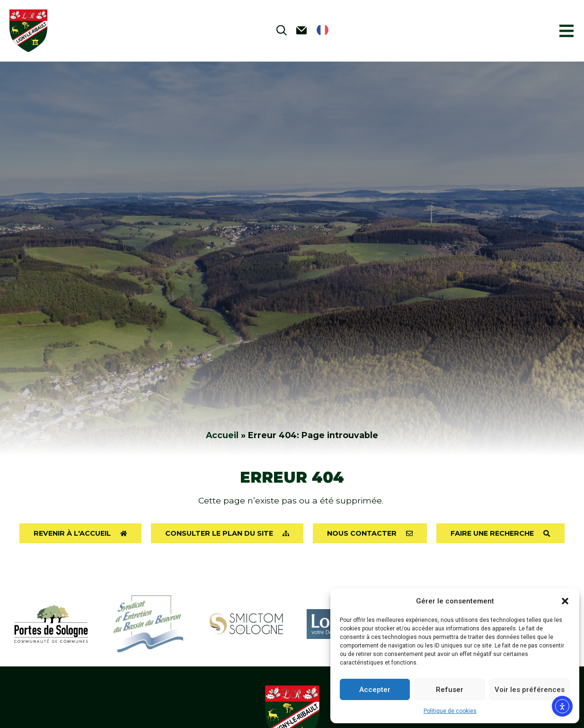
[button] (565, 601)
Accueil (222, 435)
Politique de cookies (450, 711)
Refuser (450, 690)
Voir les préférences (530, 690)
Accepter (375, 690)
